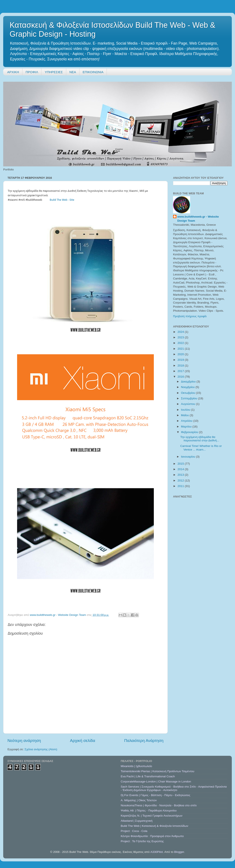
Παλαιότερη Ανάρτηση (144, 741)
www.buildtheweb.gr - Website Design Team (198, 219)
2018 (181, 366)
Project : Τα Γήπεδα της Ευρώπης (142, 841)
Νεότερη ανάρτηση (24, 741)
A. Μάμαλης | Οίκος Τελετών (139, 800)
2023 (181, 337)
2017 (181, 371)
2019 (181, 360)
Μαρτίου (187, 427)
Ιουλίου (186, 410)
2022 (181, 343)
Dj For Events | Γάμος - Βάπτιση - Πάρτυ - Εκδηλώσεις (155, 795)
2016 (181, 377)
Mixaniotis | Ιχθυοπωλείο (136, 766)
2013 (181, 475)
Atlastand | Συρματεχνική (137, 821)
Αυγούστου (188, 404)
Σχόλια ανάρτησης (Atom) (41, 749)
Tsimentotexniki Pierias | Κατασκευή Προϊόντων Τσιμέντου (157, 771)
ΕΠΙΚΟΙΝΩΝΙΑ (93, 72)
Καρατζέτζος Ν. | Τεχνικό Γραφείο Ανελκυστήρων (152, 816)
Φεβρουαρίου (190, 432)
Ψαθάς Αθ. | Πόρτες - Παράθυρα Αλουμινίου (149, 811)
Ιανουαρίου (188, 457)
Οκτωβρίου (188, 393)
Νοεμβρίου (188, 387)
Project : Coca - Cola (134, 831)
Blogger (179, 852)
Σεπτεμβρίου (189, 398)
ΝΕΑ (73, 72)
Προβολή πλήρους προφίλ (190, 316)
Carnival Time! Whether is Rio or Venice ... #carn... (201, 448)
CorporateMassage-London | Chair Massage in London (156, 781)
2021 (181, 349)
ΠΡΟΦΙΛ (32, 72)
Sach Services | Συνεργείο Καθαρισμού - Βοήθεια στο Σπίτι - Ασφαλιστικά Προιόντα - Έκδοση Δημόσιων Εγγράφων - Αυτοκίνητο (174, 788)
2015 (181, 464)
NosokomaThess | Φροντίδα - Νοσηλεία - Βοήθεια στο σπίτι (159, 805)
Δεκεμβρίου (189, 382)
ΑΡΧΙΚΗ (13, 72)
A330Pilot (157, 852)
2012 (181, 481)
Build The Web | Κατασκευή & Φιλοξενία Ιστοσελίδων (154, 826)
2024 (181, 332)
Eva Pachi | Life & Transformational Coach (148, 776)
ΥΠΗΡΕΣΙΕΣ (54, 72)
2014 (181, 469)
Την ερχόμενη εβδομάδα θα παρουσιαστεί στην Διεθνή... (200, 439)
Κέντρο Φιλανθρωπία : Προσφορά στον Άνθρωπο (152, 836)
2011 (181, 486)
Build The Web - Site (62, 200)
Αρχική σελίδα (83, 741)
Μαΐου (185, 415)
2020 (181, 354)
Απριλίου (187, 421)
